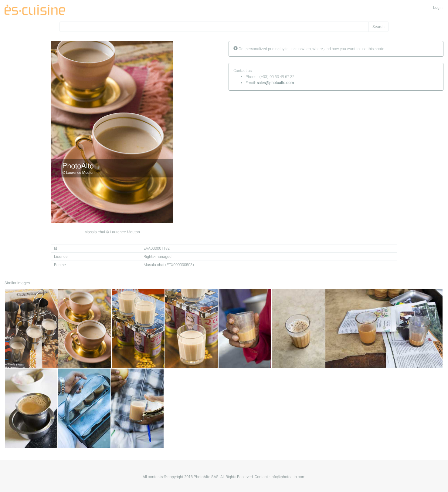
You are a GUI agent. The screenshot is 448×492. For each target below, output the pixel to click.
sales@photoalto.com (275, 83)
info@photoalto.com (288, 477)
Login (438, 8)
